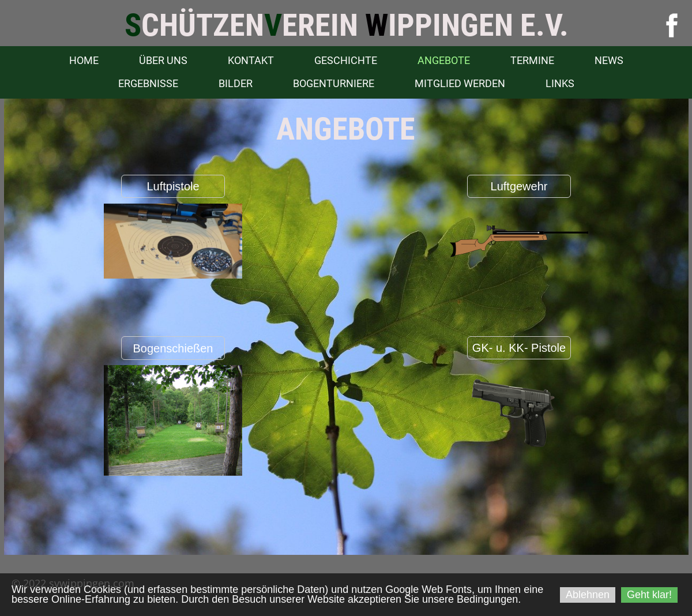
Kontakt (251, 60)
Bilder (236, 83)
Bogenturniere (334, 83)
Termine (532, 60)
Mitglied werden (460, 83)
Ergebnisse (148, 83)
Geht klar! (649, 595)
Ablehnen (588, 595)
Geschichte (346, 60)
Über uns (163, 60)
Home (84, 60)
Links (560, 83)
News (609, 60)
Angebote (444, 60)
